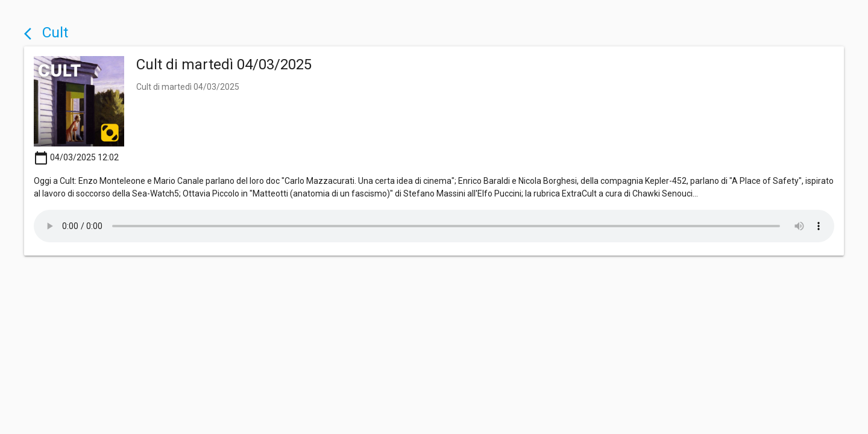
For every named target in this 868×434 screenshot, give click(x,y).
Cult (46, 32)
